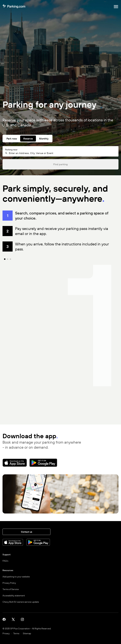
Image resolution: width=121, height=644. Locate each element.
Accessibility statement (14, 596)
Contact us (27, 532)
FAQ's (5, 561)
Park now (12, 139)
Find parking (60, 164)
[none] (63, 341)
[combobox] (62, 153)
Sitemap (27, 633)
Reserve (28, 139)
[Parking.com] (14, 7)
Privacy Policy (9, 583)
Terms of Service (11, 589)
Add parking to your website (16, 577)
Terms (16, 633)
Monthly (44, 139)
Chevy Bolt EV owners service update (21, 602)
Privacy (6, 633)
